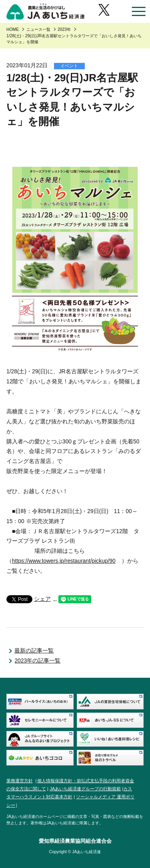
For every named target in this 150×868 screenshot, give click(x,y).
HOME (13, 29)
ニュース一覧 (38, 29)
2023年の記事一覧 (37, 661)
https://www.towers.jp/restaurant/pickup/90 (64, 561)
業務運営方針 (20, 781)
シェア (42, 599)
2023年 (64, 29)
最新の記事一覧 (34, 650)
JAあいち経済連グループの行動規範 (85, 789)
